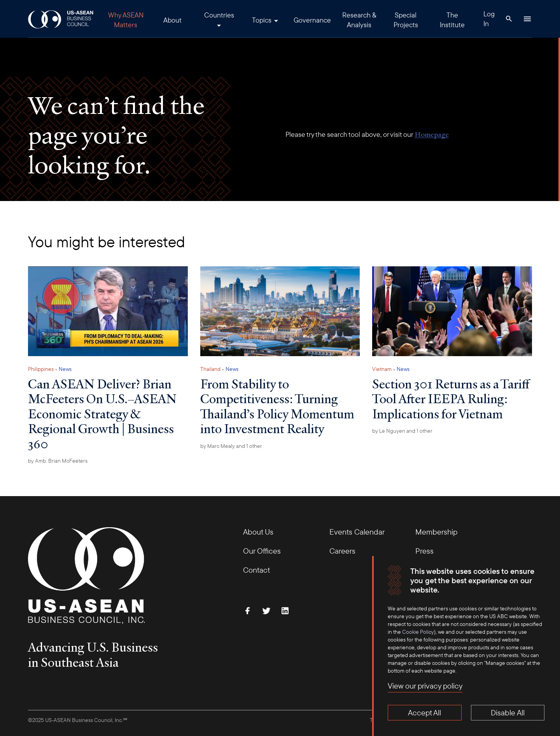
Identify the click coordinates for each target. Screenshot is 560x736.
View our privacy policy (425, 686)
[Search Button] (509, 19)
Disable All (508, 712)
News (65, 369)
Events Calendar (357, 532)
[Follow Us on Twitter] (266, 611)
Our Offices (262, 551)
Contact (256, 570)
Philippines (41, 369)
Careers (342, 551)
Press (424, 551)
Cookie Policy (418, 632)
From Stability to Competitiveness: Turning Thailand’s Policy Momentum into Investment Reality (277, 406)
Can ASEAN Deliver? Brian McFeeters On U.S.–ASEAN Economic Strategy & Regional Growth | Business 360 (102, 414)
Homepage (432, 134)
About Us (258, 532)
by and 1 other (231, 446)
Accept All (424, 712)
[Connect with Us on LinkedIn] (285, 611)
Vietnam (382, 369)
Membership (436, 532)
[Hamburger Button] (527, 19)
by (58, 461)
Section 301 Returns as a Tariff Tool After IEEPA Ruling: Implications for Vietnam (451, 399)
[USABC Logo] (61, 19)
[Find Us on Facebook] (248, 611)
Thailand (210, 369)
